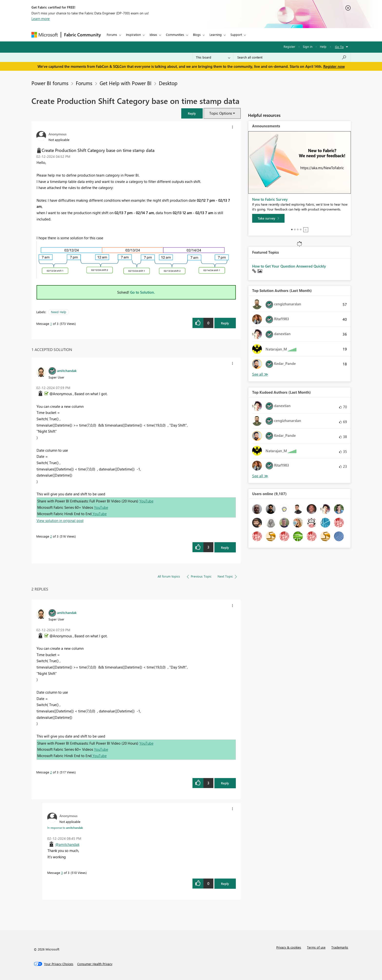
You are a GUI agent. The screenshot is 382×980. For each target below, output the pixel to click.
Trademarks (340, 947)
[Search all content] (292, 57)
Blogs (197, 35)
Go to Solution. (143, 292)
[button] (192, 113)
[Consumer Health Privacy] (95, 964)
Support (236, 35)
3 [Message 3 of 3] (62, 873)
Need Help (59, 312)
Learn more (41, 19)
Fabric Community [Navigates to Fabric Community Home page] (82, 35)
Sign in (308, 46)
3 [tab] (298, 230)
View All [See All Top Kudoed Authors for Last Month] (260, 476)
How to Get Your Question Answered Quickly (289, 266)
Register (289, 46)
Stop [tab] (306, 230)
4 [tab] (301, 230)
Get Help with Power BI (126, 83)
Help (323, 46)
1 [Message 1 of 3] (51, 324)
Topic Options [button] (221, 113)
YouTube (146, 501)
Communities (175, 35)
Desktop (168, 83)
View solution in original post (60, 520)
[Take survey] (268, 218)
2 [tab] (295, 230)
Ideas (153, 35)
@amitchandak (67, 844)
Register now (334, 66)
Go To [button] (339, 47)
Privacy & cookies (289, 947)
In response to (65, 828)
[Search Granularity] (213, 57)
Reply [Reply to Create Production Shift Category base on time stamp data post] (225, 323)
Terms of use (316, 947)
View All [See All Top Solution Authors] (260, 374)
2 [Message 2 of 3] (51, 536)
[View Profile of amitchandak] (67, 370)
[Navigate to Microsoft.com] (45, 35)
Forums (112, 35)
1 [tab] (292, 230)
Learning (216, 35)
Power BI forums (50, 83)
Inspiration (133, 35)
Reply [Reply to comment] (225, 547)
